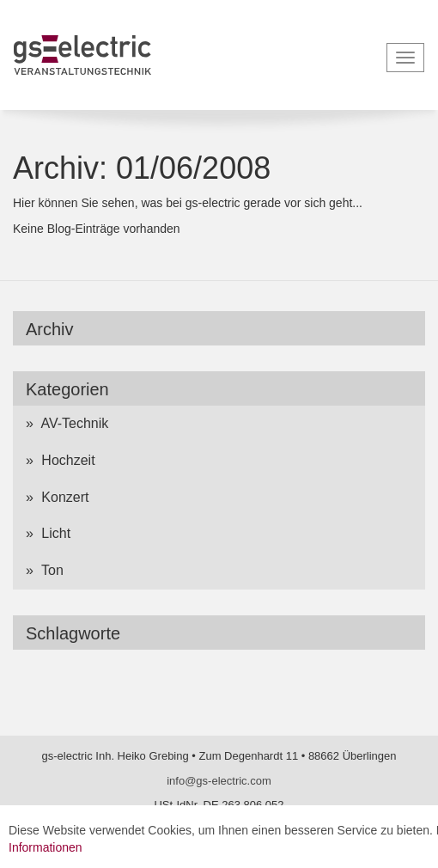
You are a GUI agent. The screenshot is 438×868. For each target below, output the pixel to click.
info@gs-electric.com (219, 781)
